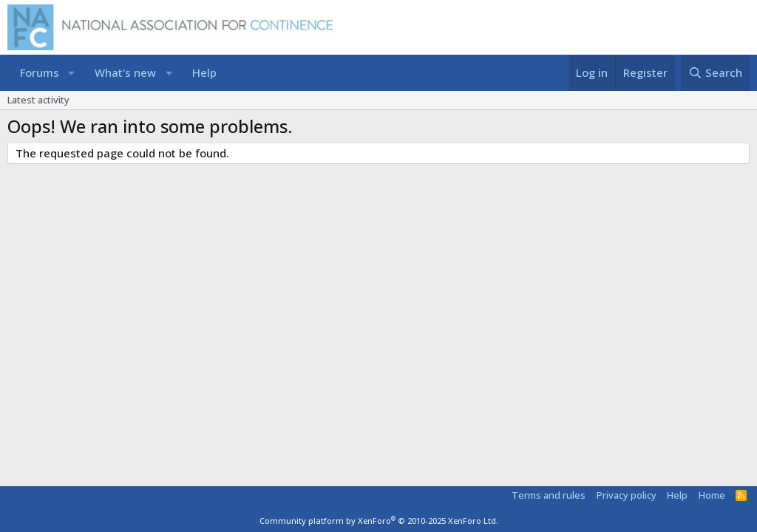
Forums (40, 72)
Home (712, 495)
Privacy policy (627, 495)
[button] (71, 73)
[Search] (715, 73)
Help (204, 72)
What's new (125, 72)
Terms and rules (549, 495)
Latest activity (38, 100)
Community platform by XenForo (379, 521)
